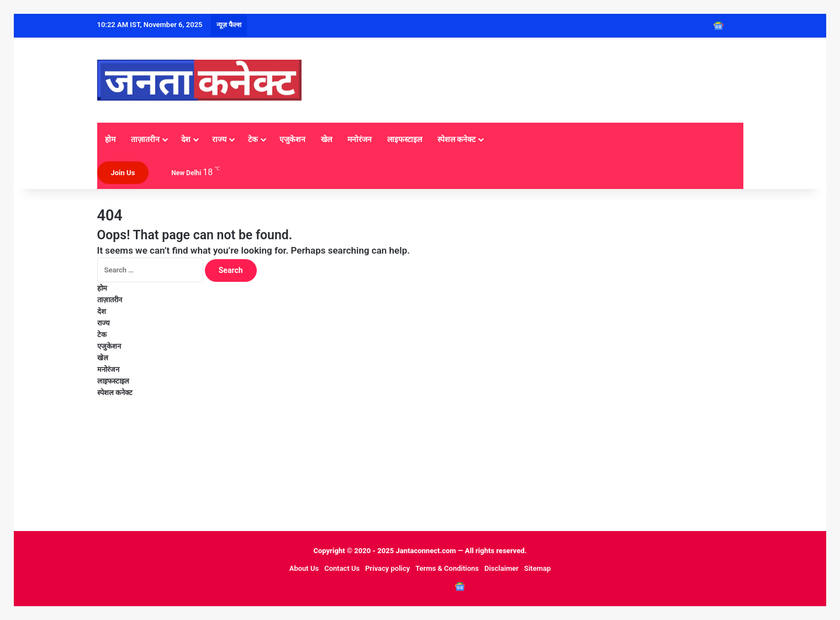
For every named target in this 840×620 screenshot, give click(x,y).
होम (110, 139)
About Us (304, 568)
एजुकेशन (292, 139)
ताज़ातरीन (145, 139)
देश (186, 139)
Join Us (123, 173)
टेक (253, 139)
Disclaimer (501, 568)
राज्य (219, 139)
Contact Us (342, 568)
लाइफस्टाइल (405, 139)
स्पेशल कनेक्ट (456, 139)
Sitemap (537, 568)
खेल (326, 139)
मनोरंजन (360, 139)
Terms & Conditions (447, 568)
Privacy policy (387, 568)
